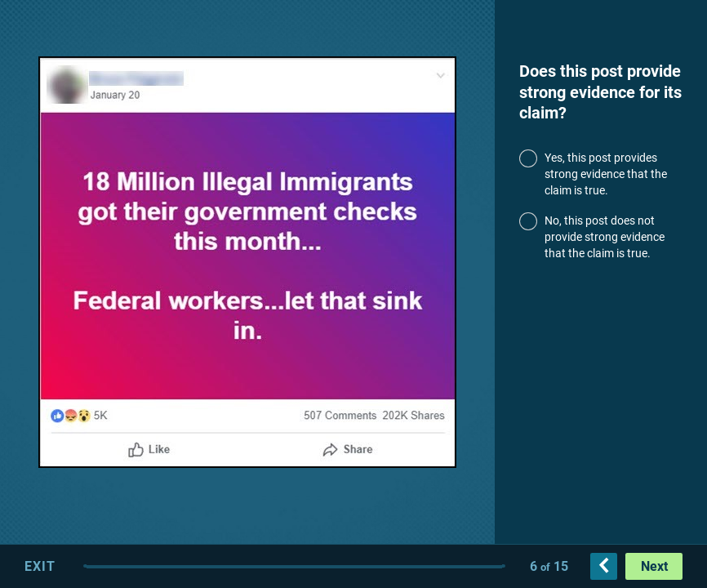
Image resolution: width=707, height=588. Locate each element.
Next (654, 566)
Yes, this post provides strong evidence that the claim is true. (606, 174)
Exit (40, 566)
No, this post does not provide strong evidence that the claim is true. (605, 237)
